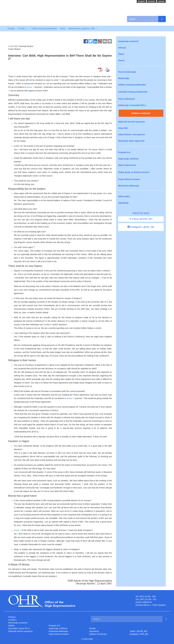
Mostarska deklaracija (129, 186)
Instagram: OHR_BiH (139, 634)
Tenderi (92, 628)
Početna (11, 29)
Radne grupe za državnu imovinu (134, 172)
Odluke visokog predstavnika (44, 29)
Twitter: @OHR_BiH (138, 631)
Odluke (11, 626)
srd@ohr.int (147, 602)
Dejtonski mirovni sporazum (131, 122)
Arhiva (63, 29)
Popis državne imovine (129, 179)
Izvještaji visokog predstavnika (133, 92)
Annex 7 (30, 87)
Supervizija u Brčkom (128, 159)
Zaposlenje (123, 203)
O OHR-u (12, 620)
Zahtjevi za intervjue (141, 113)
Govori (121, 60)
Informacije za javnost (18, 623)
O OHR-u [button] (23, 29)
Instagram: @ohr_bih (141, 227)
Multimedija (124, 78)
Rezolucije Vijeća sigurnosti (131, 141)
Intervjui (122, 48)
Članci (121, 54)
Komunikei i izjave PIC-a (19, 628)
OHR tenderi (124, 196)
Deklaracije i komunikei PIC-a (132, 105)
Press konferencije (127, 72)
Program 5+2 (124, 152)
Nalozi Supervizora (127, 165)
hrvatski (151, 1)
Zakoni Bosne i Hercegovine (132, 134)
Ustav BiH (123, 128)
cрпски (161, 1)
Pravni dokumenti (127, 99)
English (141, 1)
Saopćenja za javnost (128, 41)
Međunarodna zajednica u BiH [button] (83, 29)
